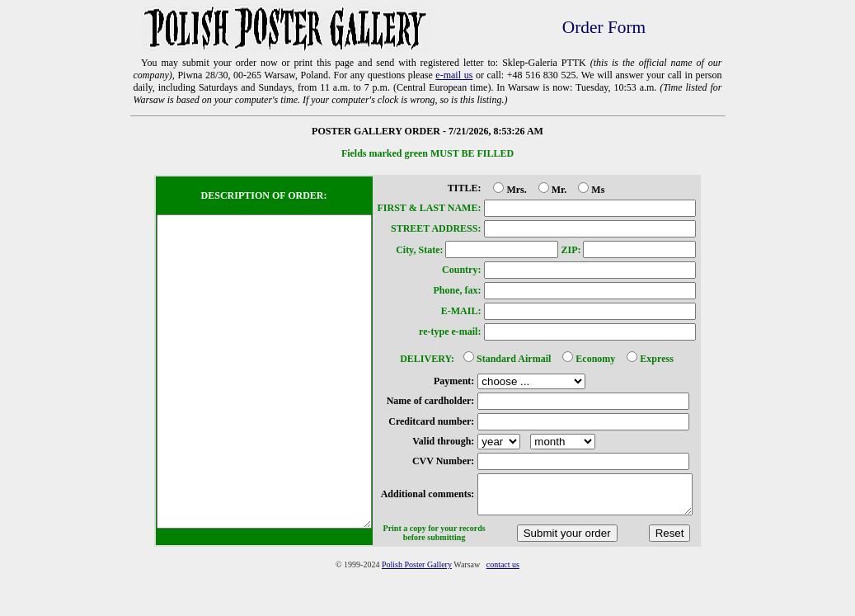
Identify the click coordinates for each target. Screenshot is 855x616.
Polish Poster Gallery (417, 611)
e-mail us (454, 75)
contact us (503, 611)
